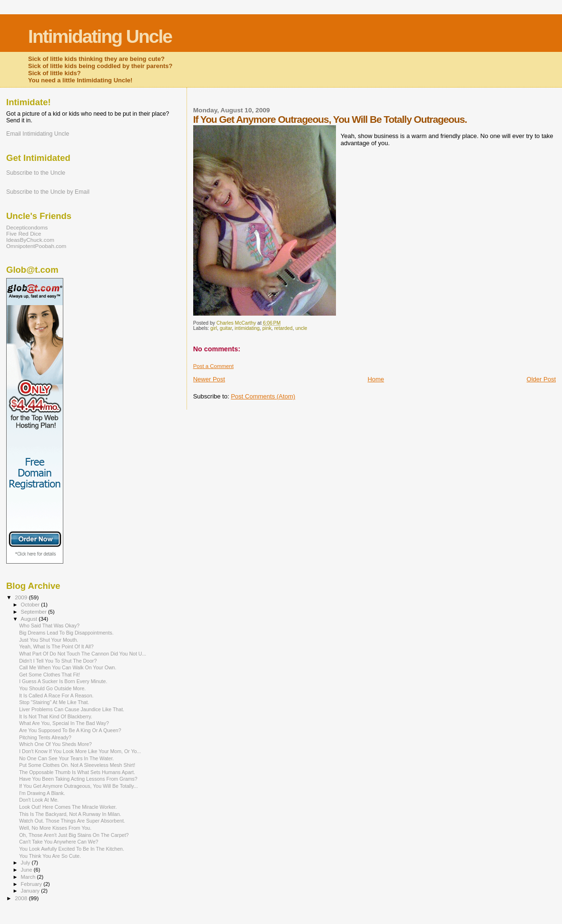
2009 (22, 597)
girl (214, 328)
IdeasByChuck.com (30, 240)
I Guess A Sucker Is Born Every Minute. (63, 681)
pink (267, 328)
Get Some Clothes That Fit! (49, 675)
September (35, 612)
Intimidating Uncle (100, 36)
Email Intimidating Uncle (38, 134)
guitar (226, 328)
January (31, 891)
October (31, 605)
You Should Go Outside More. (52, 688)
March (29, 877)
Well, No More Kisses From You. (55, 828)
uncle (301, 328)
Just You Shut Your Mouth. (49, 640)
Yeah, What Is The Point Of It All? (56, 646)
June (27, 870)
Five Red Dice (24, 233)
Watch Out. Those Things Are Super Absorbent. (72, 821)
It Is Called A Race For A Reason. (56, 695)
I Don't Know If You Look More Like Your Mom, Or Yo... (80, 751)
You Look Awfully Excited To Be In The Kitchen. (72, 849)
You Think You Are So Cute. (50, 856)
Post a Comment (213, 366)
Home (376, 379)
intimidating (247, 328)
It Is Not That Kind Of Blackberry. (56, 716)
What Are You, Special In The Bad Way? (64, 723)
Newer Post (209, 379)
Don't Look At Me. (39, 800)
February (32, 884)
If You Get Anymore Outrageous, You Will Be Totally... (79, 786)
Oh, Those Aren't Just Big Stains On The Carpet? (74, 835)
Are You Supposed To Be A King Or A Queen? (70, 730)
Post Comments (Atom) (263, 396)
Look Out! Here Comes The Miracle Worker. (68, 807)
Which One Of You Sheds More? (55, 744)
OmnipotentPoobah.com (36, 246)
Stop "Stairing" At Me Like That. (54, 702)
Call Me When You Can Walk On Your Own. (68, 667)
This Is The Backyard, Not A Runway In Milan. (70, 814)
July (26, 863)
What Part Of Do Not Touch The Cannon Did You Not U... (83, 654)
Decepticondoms (27, 227)
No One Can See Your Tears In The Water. (66, 758)
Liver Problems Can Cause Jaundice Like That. (72, 709)
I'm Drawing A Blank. (42, 793)
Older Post (541, 379)
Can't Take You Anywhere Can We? (59, 842)
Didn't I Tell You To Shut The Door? (58, 661)
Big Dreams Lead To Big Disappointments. (66, 633)
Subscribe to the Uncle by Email (48, 192)
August (30, 619)
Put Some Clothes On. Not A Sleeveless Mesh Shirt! (77, 765)
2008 (22, 898)
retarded (283, 328)
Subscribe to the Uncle (36, 173)
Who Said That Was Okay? (49, 626)
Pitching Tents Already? (45, 737)
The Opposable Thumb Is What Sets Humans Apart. (77, 772)
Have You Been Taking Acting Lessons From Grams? (78, 779)
